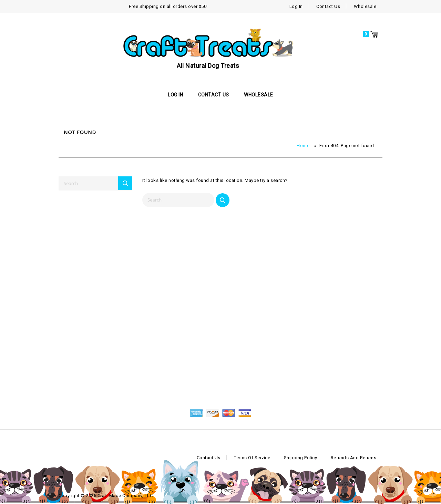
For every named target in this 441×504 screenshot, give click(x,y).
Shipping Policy (301, 458)
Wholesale (365, 6)
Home (303, 146)
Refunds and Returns (354, 458)
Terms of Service (252, 458)
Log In (296, 6)
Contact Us (328, 6)
